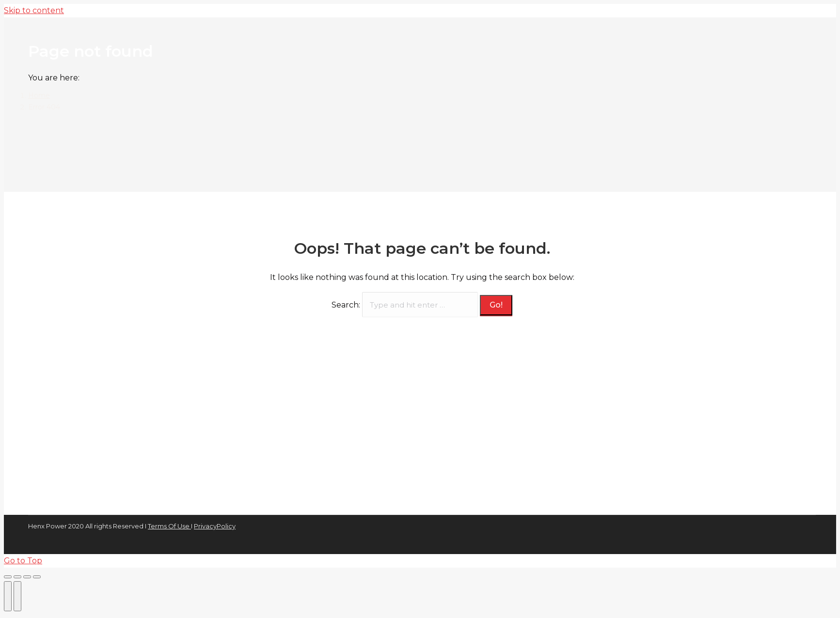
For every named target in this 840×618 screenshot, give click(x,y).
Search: (346, 305)
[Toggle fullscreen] (27, 577)
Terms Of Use (169, 526)
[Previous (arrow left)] (8, 596)
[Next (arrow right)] (17, 596)
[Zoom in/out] (37, 577)
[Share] (17, 577)
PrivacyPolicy (215, 526)
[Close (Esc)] (8, 577)
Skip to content (34, 10)
